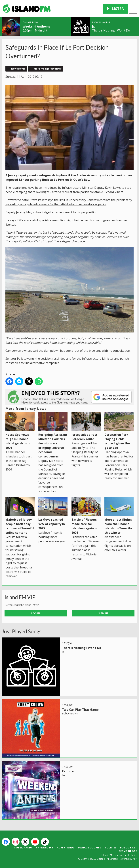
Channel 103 (45, 848)
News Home (18, 69)
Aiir (135, 859)
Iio (63, 775)
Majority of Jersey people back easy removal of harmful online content (20, 516)
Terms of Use (128, 851)
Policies (111, 848)
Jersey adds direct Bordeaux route (86, 426)
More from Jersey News (48, 69)
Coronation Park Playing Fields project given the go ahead (119, 431)
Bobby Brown (70, 713)
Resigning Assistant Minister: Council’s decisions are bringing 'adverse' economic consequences (53, 435)
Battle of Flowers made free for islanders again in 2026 (86, 516)
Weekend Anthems (36, 26)
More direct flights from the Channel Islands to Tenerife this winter (119, 516)
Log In (36, 613)
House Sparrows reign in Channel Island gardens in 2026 (20, 431)
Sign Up (103, 613)
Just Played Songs (22, 631)
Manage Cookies (90, 848)
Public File (128, 848)
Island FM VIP (20, 597)
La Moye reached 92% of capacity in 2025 (53, 514)
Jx (93, 26)
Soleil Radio (23, 848)
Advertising (66, 848)
